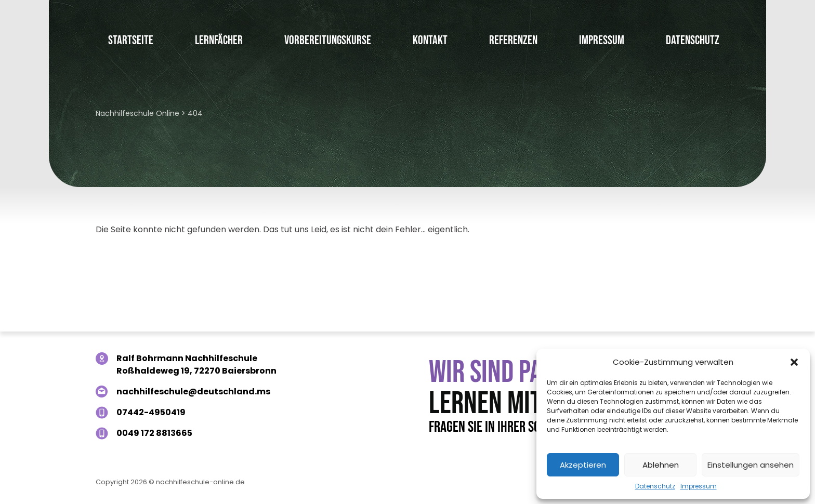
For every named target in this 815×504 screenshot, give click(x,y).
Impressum (699, 486)
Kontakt (430, 40)
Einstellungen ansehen (751, 465)
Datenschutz (655, 486)
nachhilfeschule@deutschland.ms (193, 392)
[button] (794, 362)
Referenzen (513, 40)
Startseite (131, 40)
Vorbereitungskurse (328, 40)
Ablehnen (661, 465)
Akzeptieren (583, 465)
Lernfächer (219, 40)
